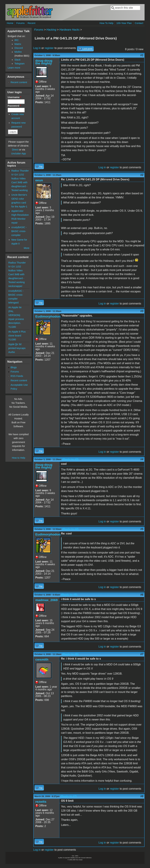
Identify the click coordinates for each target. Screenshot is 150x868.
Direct (15, 150)
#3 (142, 311)
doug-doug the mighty (44, 62)
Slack (17, 60)
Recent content (19, 82)
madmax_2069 (47, 600)
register (49, 48)
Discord (19, 48)
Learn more (14, 68)
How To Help (106, 23)
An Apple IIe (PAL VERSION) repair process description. (16, 315)
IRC (17, 40)
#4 (142, 459)
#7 (142, 654)
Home (10, 23)
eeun (39, 180)
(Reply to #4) (70, 529)
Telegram (19, 64)
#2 (142, 175)
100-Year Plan (124, 23)
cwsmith (42, 659)
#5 (142, 529)
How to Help (19, 458)
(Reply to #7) (69, 796)
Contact (139, 23)
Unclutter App (19, 154)
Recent (31, 23)
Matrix (18, 44)
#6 (142, 595)
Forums (20, 23)
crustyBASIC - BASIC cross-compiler (19, 231)
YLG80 (12, 327)
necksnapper (15, 286)
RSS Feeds (17, 376)
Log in (37, 48)
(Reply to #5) (69, 595)
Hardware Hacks (69, 30)
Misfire (18, 52)
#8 (142, 796)
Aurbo (12, 352)
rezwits (41, 802)
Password (14, 106)
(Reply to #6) (70, 654)
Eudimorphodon (48, 316)
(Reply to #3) (70, 459)
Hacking (51, 30)
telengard (13, 303)
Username (14, 97)
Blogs (14, 367)
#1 (142, 55)
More (27, 248)
